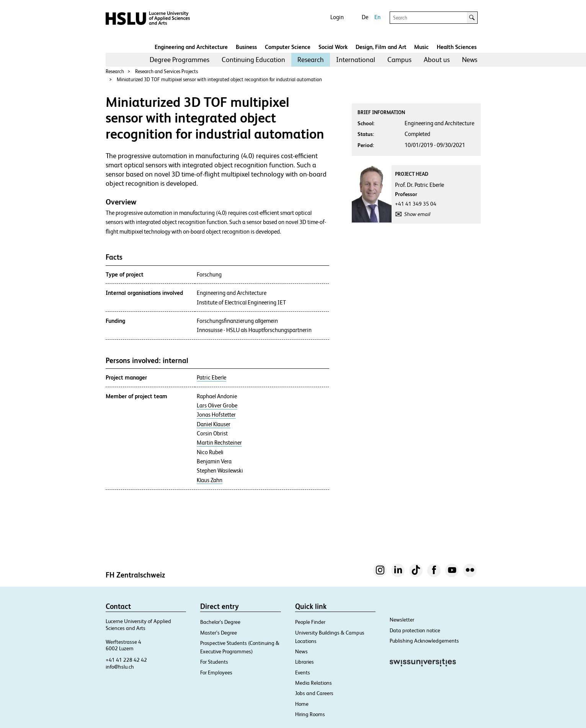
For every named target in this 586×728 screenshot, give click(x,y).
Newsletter (402, 620)
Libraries (304, 662)
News (470, 60)
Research (311, 60)
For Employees (216, 672)
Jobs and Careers (314, 693)
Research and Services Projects (166, 71)
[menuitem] (180, 60)
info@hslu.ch (120, 667)
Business (246, 47)
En (377, 17)
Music (421, 47)
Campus (399, 60)
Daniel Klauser (214, 424)
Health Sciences (457, 47)
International (356, 60)
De (365, 17)
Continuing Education (253, 60)
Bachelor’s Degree (220, 622)
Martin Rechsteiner (219, 443)
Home (302, 704)
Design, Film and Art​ (381, 47)
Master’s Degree (219, 633)
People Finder (310, 622)
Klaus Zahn (210, 480)
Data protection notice (415, 630)
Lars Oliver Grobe (217, 406)
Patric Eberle (211, 378)
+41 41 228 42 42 (126, 660)
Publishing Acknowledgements (424, 641)
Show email (417, 214)
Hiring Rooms (310, 714)
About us (437, 60)
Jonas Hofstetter (216, 415)
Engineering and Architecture (191, 47)
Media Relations (313, 683)
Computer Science (288, 47)
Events (303, 672)
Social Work (333, 47)
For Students (214, 662)
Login (337, 17)
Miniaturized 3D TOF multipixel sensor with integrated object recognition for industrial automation (219, 79)
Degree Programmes (180, 60)
